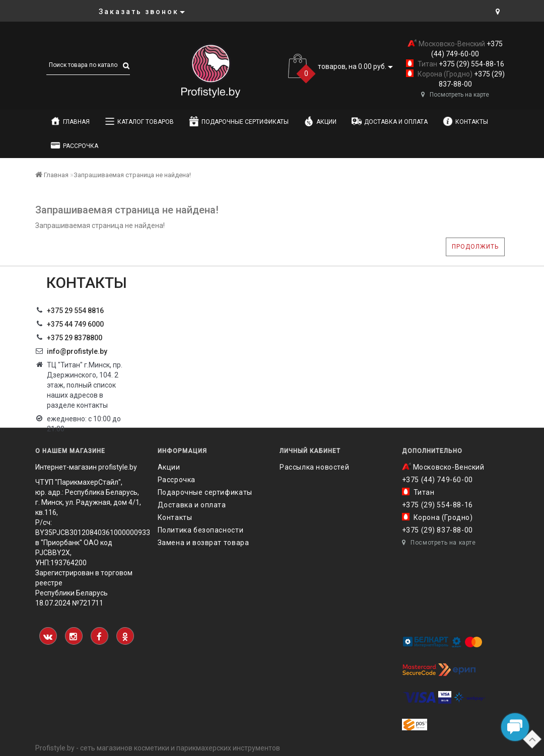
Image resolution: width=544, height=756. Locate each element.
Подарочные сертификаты (239, 121)
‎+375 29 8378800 (75, 338)
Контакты (465, 121)
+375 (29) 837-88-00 (437, 530)
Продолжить (475, 247)
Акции (320, 121)
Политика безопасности (201, 530)
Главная (70, 121)
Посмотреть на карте (455, 95)
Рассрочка (74, 145)
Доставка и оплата (390, 121)
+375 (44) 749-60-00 (437, 480)
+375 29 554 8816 (75, 311)
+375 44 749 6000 (75, 324)
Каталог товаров (139, 121)
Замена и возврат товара (203, 543)
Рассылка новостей (314, 467)
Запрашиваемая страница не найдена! (132, 175)
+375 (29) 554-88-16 (471, 64)
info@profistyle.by (77, 351)
